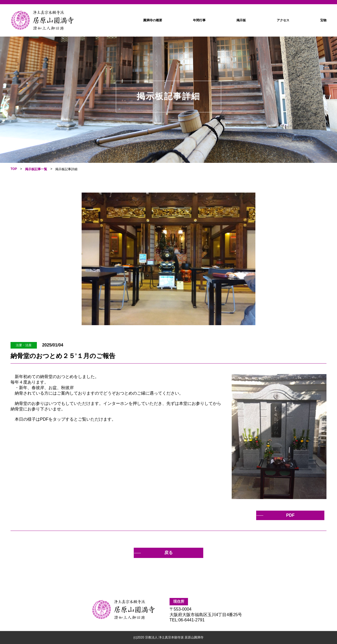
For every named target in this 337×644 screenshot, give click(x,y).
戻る (168, 553)
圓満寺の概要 (153, 20)
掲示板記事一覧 (36, 169)
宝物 (323, 20)
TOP (14, 169)
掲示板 (241, 20)
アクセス (283, 20)
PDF (293, 515)
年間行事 (199, 20)
